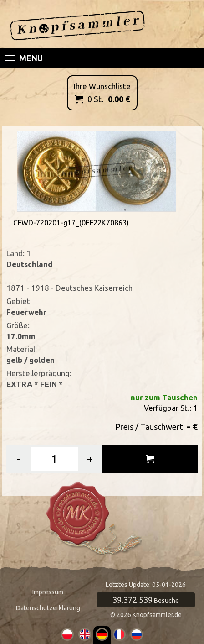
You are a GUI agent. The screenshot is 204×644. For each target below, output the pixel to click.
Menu (24, 58)
